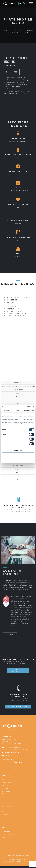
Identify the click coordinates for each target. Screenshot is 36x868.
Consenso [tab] (6, 410)
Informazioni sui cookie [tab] (29, 410)
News (4, 794)
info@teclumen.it (12, 756)
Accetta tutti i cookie (18, 450)
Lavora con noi (8, 835)
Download (6, 791)
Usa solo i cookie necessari (18, 460)
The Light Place (8, 788)
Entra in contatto (18, 707)
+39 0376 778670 (12, 753)
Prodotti (5, 811)
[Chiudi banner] (34, 407)
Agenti (10, 634)
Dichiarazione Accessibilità (18, 858)
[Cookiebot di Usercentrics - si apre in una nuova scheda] (23, 407)
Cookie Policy (18, 863)
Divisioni (5, 785)
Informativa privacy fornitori (12, 861)
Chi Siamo (6, 780)
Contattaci (6, 832)
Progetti (5, 814)
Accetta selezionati (18, 455)
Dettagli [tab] (18, 410)
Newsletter (6, 837)
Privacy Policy (27, 861)
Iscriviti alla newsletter (18, 670)
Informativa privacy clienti (18, 860)
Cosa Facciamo (8, 783)
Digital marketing (18, 855)
